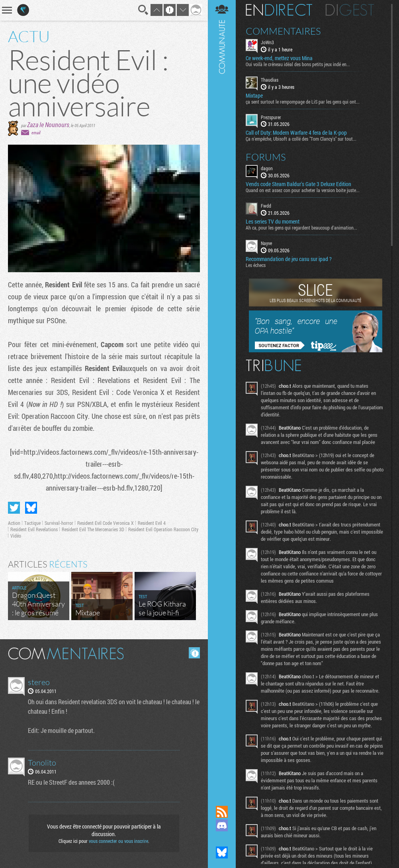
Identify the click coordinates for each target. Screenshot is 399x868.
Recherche (143, 10)
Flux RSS (222, 812)
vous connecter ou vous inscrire (118, 841)
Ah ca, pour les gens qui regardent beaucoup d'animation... (301, 228)
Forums (266, 157)
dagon (267, 168)
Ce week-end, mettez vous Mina (279, 58)
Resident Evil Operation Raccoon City (163, 529)
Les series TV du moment (273, 222)
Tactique (32, 523)
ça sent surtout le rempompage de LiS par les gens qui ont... (303, 102)
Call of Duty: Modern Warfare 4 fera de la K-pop (296, 133)
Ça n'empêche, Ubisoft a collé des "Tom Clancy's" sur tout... (301, 139)
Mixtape (254, 96)
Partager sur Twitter (14, 508)
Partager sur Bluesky (31, 508)
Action (14, 523)
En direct (279, 10)
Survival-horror (59, 523)
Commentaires (283, 31)
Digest (350, 10)
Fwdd (266, 206)
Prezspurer (271, 117)
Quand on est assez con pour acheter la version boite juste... (303, 190)
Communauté (222, 395)
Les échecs (256, 265)
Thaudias (270, 80)
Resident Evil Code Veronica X (106, 523)
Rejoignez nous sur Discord (222, 825)
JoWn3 (267, 42)
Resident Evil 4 (152, 523)
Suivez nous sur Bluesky (222, 852)
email (36, 133)
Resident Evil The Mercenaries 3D (93, 529)
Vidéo (16, 536)
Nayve (266, 243)
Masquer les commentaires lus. (194, 653)
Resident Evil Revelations (34, 529)
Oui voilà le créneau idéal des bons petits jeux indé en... (298, 64)
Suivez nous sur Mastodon (222, 839)
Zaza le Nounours (48, 125)
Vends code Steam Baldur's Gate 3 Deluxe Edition (298, 184)
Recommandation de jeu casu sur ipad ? (289, 259)
